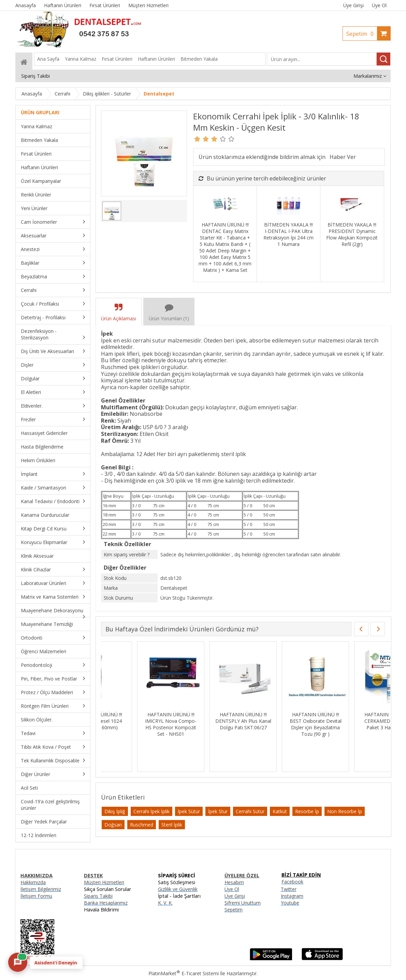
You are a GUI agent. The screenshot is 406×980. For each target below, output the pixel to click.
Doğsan (113, 825)
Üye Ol (379, 5)
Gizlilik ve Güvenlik (178, 889)
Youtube (290, 903)
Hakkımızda (33, 882)
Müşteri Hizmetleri (104, 882)
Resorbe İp (307, 811)
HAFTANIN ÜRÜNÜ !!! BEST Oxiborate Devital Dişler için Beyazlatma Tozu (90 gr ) (352, 724)
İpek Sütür (189, 811)
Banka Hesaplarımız (106, 903)
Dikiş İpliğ (115, 811)
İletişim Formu (36, 896)
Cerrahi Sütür (250, 811)
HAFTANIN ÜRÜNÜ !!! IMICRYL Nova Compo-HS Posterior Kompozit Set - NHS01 (207, 724)
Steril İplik (172, 825)
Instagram (292, 896)
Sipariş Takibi (98, 896)
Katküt (280, 811)
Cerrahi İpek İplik (151, 811)
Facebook (292, 882)
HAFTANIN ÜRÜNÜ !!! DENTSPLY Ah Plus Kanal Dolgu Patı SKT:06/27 (279, 721)
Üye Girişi (353, 5)
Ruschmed (142, 825)
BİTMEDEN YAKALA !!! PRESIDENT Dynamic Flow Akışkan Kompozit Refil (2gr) (352, 234)
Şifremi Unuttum (243, 903)
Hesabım (234, 882)
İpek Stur (218, 811)
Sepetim (362, 34)
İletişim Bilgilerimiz (41, 889)
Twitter (289, 889)
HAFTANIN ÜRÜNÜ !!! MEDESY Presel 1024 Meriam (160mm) (135, 721)
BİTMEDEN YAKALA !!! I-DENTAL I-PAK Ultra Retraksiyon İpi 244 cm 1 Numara (288, 234)
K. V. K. (165, 903)
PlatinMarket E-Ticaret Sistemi (184, 973)
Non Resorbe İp (345, 811)
